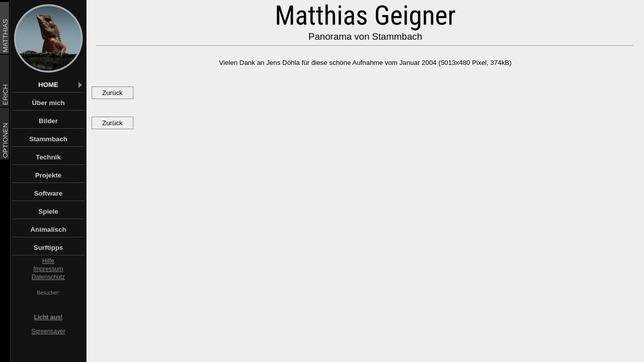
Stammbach (56, 139)
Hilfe (48, 261)
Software (59, 193)
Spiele (61, 211)
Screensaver (48, 331)
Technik (60, 157)
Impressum (48, 269)
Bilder (61, 121)
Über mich (58, 103)
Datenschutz (49, 277)
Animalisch (57, 230)
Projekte (59, 175)
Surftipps (59, 248)
